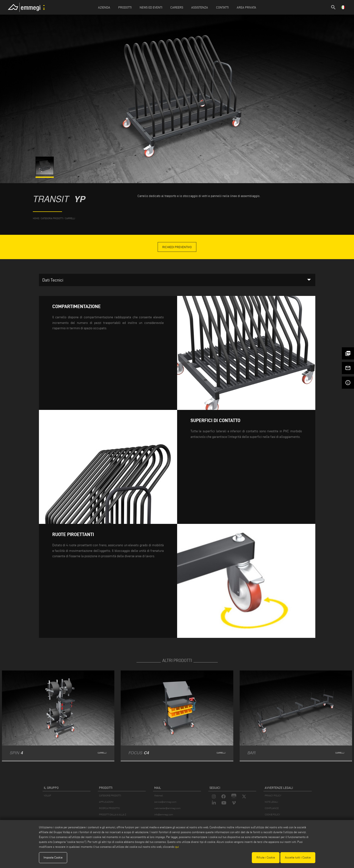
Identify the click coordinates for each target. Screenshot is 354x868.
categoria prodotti (52, 218)
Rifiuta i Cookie (266, 857)
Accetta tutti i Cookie (298, 857)
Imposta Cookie (53, 857)
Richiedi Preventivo (177, 247)
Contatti (222, 7)
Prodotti (125, 7)
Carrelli (70, 218)
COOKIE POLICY (272, 815)
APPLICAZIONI (106, 802)
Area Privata (246, 7)
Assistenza (200, 7)
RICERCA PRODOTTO (109, 808)
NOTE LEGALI (271, 802)
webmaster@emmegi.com (167, 808)
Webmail (159, 796)
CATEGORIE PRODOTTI (110, 796)
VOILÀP (47, 796)
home (36, 218)
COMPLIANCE (272, 808)
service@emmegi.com (165, 802)
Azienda (104, 7)
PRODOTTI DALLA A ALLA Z (113, 815)
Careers (177, 7)
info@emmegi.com (164, 815)
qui (177, 847)
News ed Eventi (151, 7)
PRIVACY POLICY (273, 796)
